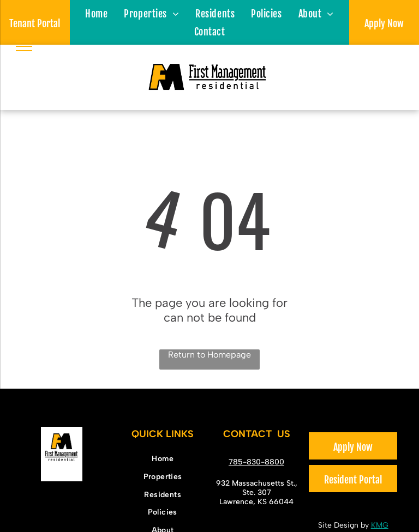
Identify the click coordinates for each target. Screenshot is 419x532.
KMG (380, 525)
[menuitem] (96, 13)
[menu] (24, 46)
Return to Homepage (209, 355)
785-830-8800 (256, 462)
